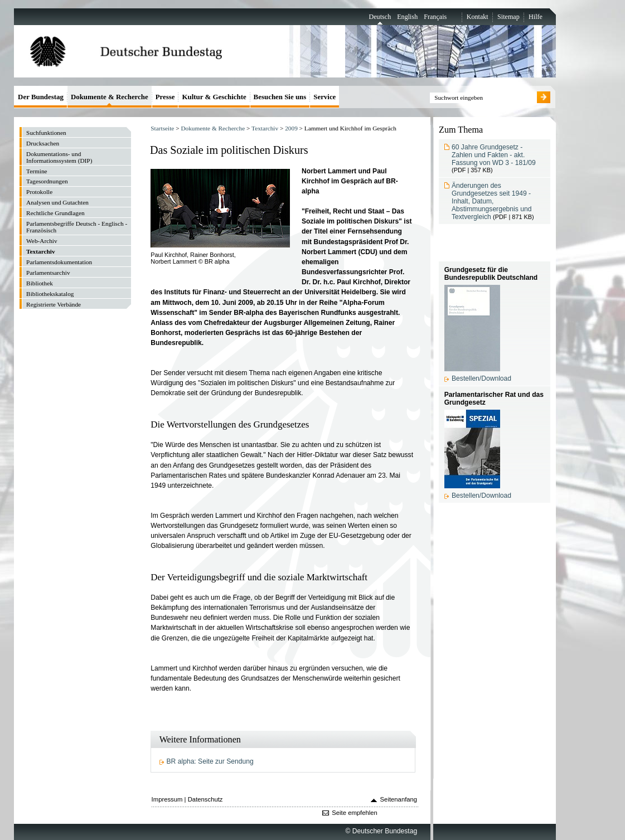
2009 (291, 128)
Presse (165, 97)
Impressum (167, 799)
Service (324, 97)
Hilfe (536, 17)
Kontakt (478, 17)
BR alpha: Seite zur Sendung (210, 761)
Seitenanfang (399, 799)
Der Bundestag (41, 97)
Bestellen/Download (481, 378)
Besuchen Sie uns (280, 97)
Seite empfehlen (355, 813)
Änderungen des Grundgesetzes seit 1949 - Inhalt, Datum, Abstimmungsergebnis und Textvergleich (491, 201)
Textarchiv (265, 128)
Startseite (162, 128)
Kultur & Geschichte (214, 97)
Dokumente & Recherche (213, 128)
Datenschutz (205, 799)
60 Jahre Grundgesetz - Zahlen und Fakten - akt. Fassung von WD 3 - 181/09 (494, 155)
